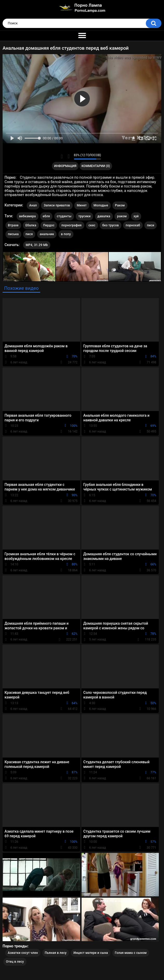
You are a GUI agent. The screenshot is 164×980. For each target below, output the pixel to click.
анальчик (47, 234)
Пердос (49, 225)
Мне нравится (62, 156)
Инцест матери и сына (91, 953)
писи (151, 225)
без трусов (111, 225)
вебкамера (28, 216)
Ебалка (31, 225)
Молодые (101, 205)
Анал (33, 205)
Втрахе (13, 225)
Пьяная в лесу (56, 953)
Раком (120, 205)
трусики (84, 216)
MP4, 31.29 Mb (37, 245)
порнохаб (133, 225)
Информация (65, 166)
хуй (136, 216)
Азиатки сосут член (23, 953)
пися (29, 234)
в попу (66, 234)
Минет (82, 205)
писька (13, 234)
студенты (64, 216)
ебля (46, 216)
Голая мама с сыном (131, 953)
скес (92, 225)
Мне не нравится (69, 156)
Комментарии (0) (96, 166)
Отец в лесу (15, 962)
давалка (104, 216)
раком (122, 216)
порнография (72, 225)
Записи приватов (57, 205)
